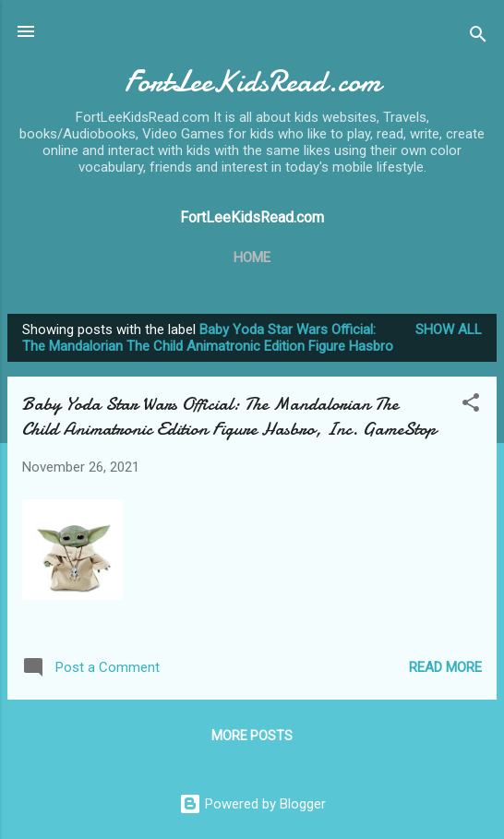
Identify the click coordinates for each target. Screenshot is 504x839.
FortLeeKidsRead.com (252, 82)
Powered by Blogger (252, 804)
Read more (445, 667)
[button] (471, 406)
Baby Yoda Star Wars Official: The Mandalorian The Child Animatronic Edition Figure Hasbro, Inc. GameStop (229, 416)
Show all (449, 330)
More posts (252, 736)
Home (252, 258)
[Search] (478, 37)
